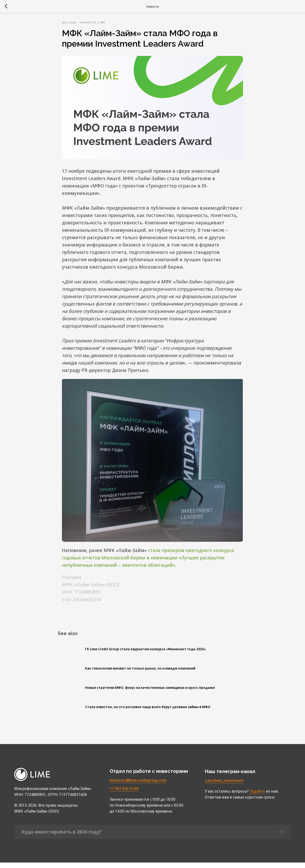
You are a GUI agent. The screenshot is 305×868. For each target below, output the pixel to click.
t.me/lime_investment (224, 786)
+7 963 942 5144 (124, 794)
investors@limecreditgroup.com (138, 786)
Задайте (257, 797)
